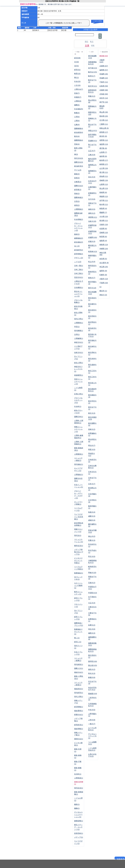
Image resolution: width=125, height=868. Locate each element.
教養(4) (77, 113)
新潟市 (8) (103, 136)
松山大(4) (92, 262)
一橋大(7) (92, 724)
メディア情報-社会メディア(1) (79, 552)
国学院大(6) (93, 661)
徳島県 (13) (104, 245)
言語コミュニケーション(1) (78, 381)
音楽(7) (77, 93)
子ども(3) (78, 170)
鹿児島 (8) (103, 148)
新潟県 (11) (104, 221)
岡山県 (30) (104, 112)
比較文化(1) (79, 353)
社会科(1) (78, 407)
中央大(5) (92, 710)
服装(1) (77, 804)
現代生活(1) (79, 788)
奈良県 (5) (103, 259)
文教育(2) (78, 182)
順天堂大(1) (93, 86)
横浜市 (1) (103, 291)
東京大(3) (92, 413)
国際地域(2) (79, 198)
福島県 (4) (103, 241)
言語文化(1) (79, 277)
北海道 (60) (104, 94)
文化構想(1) (79, 288)
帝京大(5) (92, 557)
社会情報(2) (79, 219)
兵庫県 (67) (104, 66)
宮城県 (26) (104, 74)
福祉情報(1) (79, 729)
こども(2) (78, 262)
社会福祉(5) (79, 109)
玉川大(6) (92, 199)
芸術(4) (77, 144)
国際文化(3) (79, 162)
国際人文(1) (79, 668)
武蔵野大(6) (93, 237)
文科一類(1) (79, 266)
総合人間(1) (79, 363)
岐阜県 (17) (104, 160)
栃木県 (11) (104, 205)
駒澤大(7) (92, 76)
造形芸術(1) (79, 833)
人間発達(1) (79, 778)
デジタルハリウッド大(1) (92, 736)
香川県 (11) (104, 172)
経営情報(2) (79, 254)
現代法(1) (78, 536)
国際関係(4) (79, 140)
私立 (92, 42)
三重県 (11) (104, 124)
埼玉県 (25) (104, 267)
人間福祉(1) (79, 475)
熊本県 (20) (104, 116)
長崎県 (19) (104, 180)
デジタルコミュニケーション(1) (78, 815)
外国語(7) (78, 97)
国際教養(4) (79, 129)
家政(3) (77, 174)
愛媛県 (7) (103, 213)
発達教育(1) (79, 375)
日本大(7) (92, 484)
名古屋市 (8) (104, 263)
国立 (87, 42)
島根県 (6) (103, 192)
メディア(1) (79, 837)
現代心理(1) (79, 319)
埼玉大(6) (92, 629)
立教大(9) (92, 155)
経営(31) (77, 70)
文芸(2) (77, 201)
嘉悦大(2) (92, 669)
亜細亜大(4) (93, 694)
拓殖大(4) (92, 512)
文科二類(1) (79, 270)
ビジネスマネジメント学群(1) (78, 561)
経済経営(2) (79, 250)
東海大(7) (92, 278)
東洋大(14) (92, 288)
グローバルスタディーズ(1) (78, 400)
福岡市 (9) (103, 271)
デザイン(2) (79, 258)
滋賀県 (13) (104, 144)
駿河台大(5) (93, 72)
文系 (87, 46)
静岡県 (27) (104, 164)
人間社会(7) (79, 89)
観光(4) (77, 136)
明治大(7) (92, 446)
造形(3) (77, 178)
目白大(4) (92, 177)
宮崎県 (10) (104, 233)
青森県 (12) (104, 196)
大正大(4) (92, 603)
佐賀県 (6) (103, 229)
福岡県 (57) (104, 70)
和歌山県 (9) (104, 128)
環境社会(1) (79, 739)
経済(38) (77, 58)
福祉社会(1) (79, 672)
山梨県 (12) (104, 184)
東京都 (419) (104, 56)
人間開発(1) (79, 323)
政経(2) (77, 234)
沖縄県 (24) (104, 249)
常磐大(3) (92, 540)
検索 (100, 36)
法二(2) (77, 246)
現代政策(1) (79, 665)
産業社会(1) (79, 715)
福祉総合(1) (79, 689)
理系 (93, 46)
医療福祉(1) (79, 573)
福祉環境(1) (79, 711)
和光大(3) (92, 673)
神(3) (76, 154)
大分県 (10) (104, 217)
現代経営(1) (79, 693)
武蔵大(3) (92, 241)
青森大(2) (92, 96)
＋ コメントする (97, 21)
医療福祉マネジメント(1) (78, 632)
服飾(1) (77, 808)
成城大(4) (92, 520)
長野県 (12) (104, 140)
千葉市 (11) (104, 82)
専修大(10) (92, 573)
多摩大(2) (92, 625)
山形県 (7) (103, 152)
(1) (100, 287)
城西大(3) (92, 633)
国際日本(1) (79, 417)
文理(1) (77, 335)
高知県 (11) (104, 176)
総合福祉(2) (79, 242)
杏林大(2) (92, 429)
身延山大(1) (93, 131)
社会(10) (77, 81)
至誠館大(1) (93, 141)
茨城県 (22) (104, 78)
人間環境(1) (79, 454)
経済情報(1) (79, 707)
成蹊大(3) (92, 516)
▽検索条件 (120, 859)
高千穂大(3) (93, 68)
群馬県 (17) (104, 132)
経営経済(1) (79, 725)
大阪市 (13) (104, 279)
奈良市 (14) (104, 98)
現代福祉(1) (79, 464)
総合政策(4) (79, 132)
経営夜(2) (78, 190)
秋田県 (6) (103, 237)
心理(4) (77, 117)
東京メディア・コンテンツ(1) (78, 827)
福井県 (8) (103, 156)
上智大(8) (92, 720)
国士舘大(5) (93, 665)
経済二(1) (78, 642)
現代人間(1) (79, 697)
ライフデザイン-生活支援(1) (79, 517)
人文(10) (77, 85)
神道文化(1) (79, 342)
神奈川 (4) (103, 295)
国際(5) (77, 105)
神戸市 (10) (104, 102)
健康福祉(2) (79, 238)
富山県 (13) (104, 188)
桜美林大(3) (93, 252)
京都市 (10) (104, 225)
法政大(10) (92, 221)
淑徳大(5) (92, 209)
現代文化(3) (79, 158)
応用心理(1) (79, 394)
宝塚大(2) (92, 583)
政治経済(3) (79, 166)
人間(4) (77, 121)
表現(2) (77, 205)
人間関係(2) (79, 209)
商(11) (76, 78)
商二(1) (77, 638)
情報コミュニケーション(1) (78, 429)
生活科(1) (78, 774)
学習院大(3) (93, 593)
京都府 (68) (104, 90)
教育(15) (77, 74)
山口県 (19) (104, 168)
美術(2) (77, 194)
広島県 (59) (104, 86)
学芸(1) (77, 327)
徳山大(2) (92, 536)
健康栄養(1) (79, 821)
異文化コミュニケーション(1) (78, 294)
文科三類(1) (79, 273)
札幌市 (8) (103, 275)
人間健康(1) (79, 338)
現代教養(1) (79, 331)
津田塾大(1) (93, 217)
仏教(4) (77, 125)
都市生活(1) (79, 546)
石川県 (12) (104, 120)
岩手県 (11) (104, 201)
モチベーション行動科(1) (78, 586)
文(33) (76, 62)
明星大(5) (92, 450)
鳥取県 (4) (103, 209)
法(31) (76, 66)
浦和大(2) (92, 213)
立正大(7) (92, 151)
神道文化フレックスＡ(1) (78, 369)
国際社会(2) (79, 186)
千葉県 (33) (104, 283)
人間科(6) (78, 101)
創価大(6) (92, 677)
